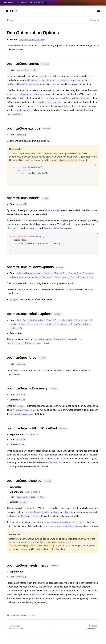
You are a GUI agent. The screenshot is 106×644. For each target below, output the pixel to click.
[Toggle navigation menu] (99, 11)
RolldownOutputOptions (27, 275)
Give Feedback (51, 226)
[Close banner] (102, 3)
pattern (29, 94)
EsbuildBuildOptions (34, 318)
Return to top (94, 20)
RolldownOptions (31, 271)
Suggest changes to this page (21, 610)
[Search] (92, 11)
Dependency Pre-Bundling (32, 39)
